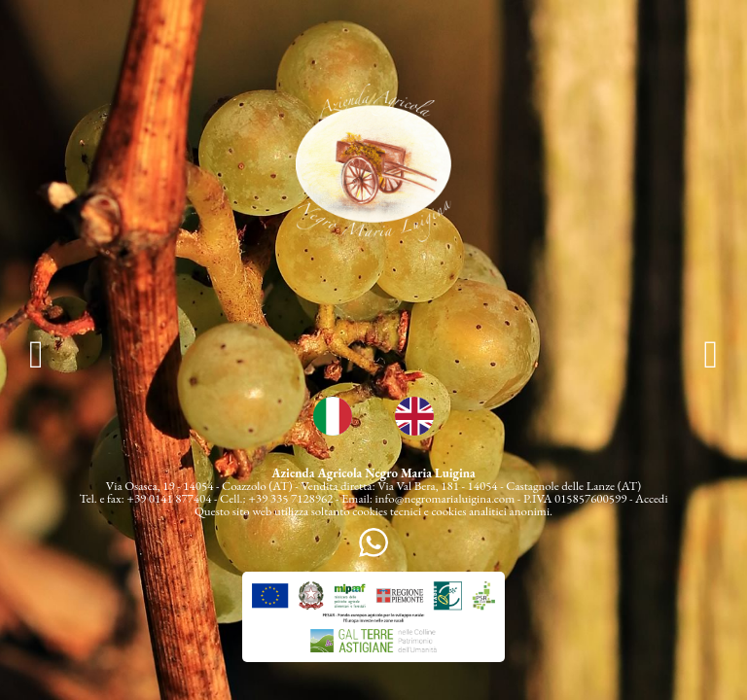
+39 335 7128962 (290, 498)
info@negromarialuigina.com (445, 498)
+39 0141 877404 (169, 498)
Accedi (652, 498)
